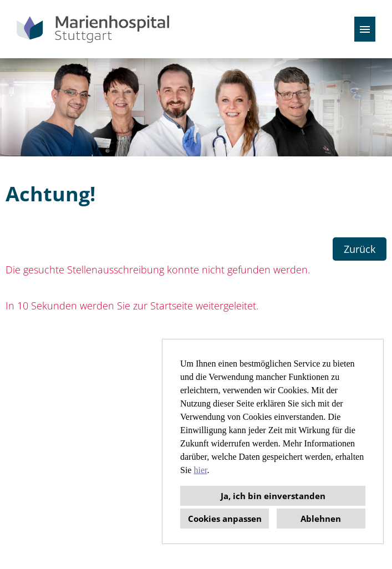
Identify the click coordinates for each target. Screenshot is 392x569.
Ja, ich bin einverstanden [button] (273, 496)
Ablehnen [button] (321, 519)
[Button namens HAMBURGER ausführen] (365, 29)
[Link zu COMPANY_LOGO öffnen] (93, 29)
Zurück (360, 249)
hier (200, 470)
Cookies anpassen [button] (225, 519)
